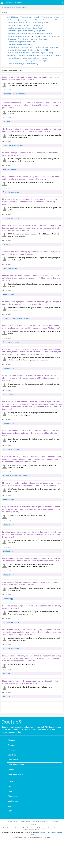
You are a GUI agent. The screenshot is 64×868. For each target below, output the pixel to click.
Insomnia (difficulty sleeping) (17, 50)
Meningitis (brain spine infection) (18, 53)
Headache (33, 39)
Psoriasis (58, 55)
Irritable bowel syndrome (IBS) (38, 50)
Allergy (57, 20)
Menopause (35, 53)
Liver (10, 806)
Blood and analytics (15, 774)
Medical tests (13, 760)
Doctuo (12, 722)
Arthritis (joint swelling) (15, 25)
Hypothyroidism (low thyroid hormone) (20, 47)
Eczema (37, 36)
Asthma (27, 25)
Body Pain (12, 755)
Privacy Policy (12, 822)
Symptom (12, 740)
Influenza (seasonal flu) (50, 47)
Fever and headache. (16, 765)
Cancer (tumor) (38, 28)
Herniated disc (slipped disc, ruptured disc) (22, 42)
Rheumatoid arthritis (14, 58)
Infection (38, 47)
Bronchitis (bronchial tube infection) (19, 28)
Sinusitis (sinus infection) (16, 61)
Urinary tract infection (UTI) (17, 64)
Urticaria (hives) (33, 64)
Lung (10, 791)
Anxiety (34, 23)
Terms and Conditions (40, 822)
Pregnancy (49, 55)
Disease (11, 782)
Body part (12, 745)
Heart (10, 811)
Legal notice (55, 822)
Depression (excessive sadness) (18, 34)
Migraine (43, 53)
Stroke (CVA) (44, 61)
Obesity (51, 53)
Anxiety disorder (44, 23)
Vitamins (11, 770)
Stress (36, 61)
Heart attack (43, 39)
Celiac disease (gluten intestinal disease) (21, 31)
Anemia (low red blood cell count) (19, 23)
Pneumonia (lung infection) (27, 55)
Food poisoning (23, 39)
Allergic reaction (40, 20)
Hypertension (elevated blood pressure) (21, 44)
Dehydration (41, 31)
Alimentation (13, 796)
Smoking (29, 61)
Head (10, 786)
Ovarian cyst (12, 55)
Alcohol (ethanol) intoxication (31, 17)
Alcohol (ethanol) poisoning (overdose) (20, 20)
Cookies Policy (25, 822)
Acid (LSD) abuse (13, 17)
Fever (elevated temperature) (51, 36)
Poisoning (41, 55)
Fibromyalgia (12, 39)
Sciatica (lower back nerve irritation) (35, 58)
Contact (33, 825)
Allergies (50, 20)
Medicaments (13, 801)
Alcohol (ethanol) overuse (51, 17)
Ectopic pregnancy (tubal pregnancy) (20, 36)
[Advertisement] (19, 708)
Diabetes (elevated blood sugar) (42, 34)
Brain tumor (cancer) (38, 25)
